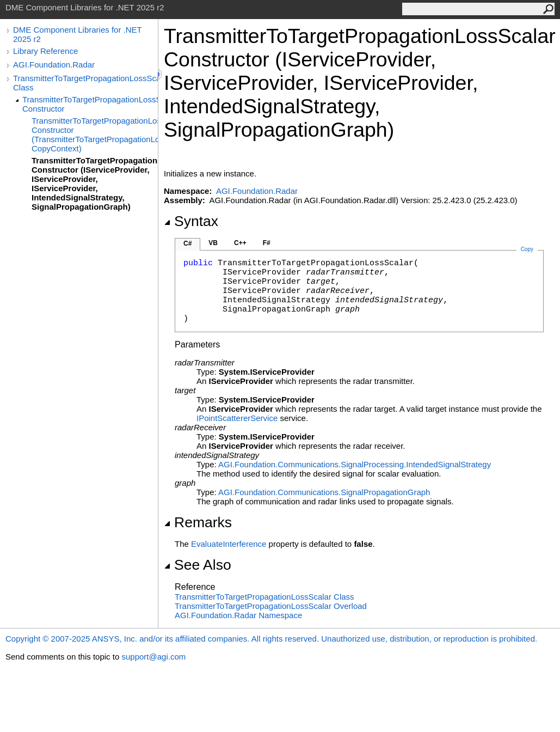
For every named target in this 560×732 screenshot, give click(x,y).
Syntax (191, 221)
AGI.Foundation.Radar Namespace (238, 615)
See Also (198, 565)
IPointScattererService (237, 418)
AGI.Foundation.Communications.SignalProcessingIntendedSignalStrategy (355, 464)
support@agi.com (153, 657)
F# (267, 243)
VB (213, 243)
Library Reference (45, 51)
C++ (240, 243)
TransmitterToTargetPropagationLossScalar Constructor (90, 104)
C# (187, 243)
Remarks (198, 522)
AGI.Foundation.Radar (54, 65)
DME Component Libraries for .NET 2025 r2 (77, 34)
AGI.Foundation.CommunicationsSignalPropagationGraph (324, 492)
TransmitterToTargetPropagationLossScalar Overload (271, 606)
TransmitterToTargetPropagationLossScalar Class (85, 83)
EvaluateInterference (229, 544)
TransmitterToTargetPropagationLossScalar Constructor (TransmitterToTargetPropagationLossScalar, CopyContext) (95, 135)
